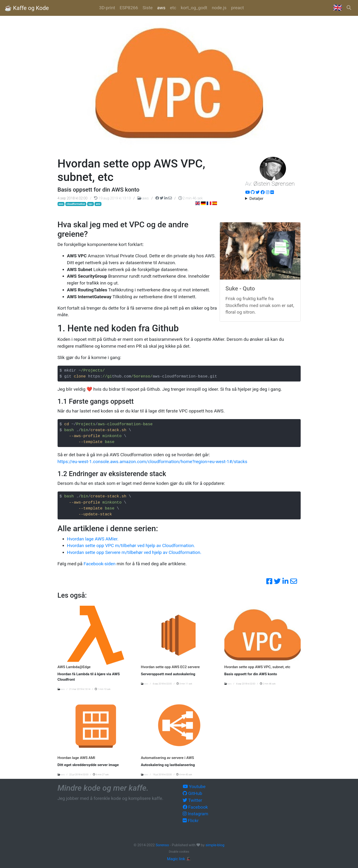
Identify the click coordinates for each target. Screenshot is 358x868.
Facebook (195, 807)
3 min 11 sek (184, 684)
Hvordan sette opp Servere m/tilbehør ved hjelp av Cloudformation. (134, 552)
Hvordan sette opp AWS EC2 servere (170, 667)
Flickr (191, 821)
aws (144, 198)
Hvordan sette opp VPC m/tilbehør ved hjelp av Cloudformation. (131, 546)
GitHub (193, 793)
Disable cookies (179, 852)
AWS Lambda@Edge (74, 667)
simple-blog (215, 845)
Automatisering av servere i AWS (168, 758)
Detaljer (256, 198)
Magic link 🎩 (179, 859)
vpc (91, 204)
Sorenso (163, 845)
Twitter (193, 800)
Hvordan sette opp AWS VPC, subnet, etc (257, 667)
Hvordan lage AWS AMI (76, 758)
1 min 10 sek (103, 689)
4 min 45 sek (184, 774)
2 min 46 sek (191, 198)
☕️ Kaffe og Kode (27, 8)
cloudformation (76, 204)
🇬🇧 (338, 8)
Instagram (195, 814)
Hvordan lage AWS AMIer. (93, 539)
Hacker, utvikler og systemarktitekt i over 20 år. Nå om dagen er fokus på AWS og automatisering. (273, 199)
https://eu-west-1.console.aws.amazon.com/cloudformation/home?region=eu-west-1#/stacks (152, 462)
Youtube (194, 787)
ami (98, 204)
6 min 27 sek (101, 774)
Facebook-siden (100, 564)
